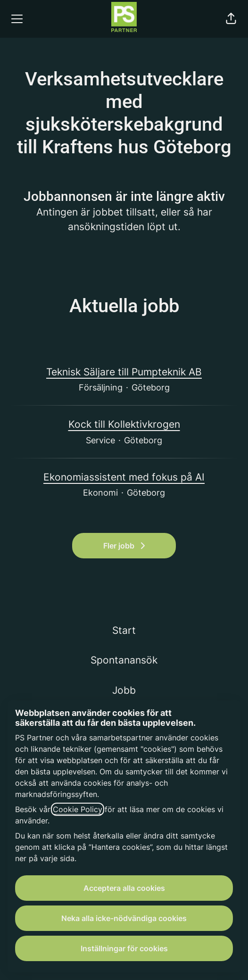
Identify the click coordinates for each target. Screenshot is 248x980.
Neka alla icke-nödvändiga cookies (124, 918)
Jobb (124, 690)
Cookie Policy (78, 809)
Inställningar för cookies (124, 948)
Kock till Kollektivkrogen (124, 424)
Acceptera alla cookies (124, 888)
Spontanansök (124, 660)
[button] (231, 19)
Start (124, 630)
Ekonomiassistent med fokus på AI (124, 477)
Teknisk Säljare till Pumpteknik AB (124, 372)
